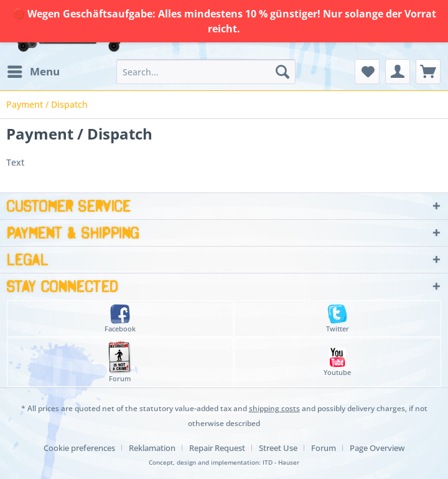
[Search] (282, 72)
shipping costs (274, 408)
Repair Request (217, 448)
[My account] (398, 72)
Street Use (278, 448)
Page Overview (377, 448)
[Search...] (206, 72)
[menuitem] (33, 72)
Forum (120, 362)
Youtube (337, 362)
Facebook (120, 319)
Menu (34, 70)
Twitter (338, 319)
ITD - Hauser (281, 462)
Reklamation (152, 448)
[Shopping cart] (428, 72)
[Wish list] (367, 72)
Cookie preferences (79, 448)
